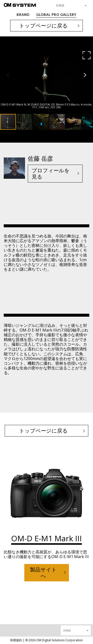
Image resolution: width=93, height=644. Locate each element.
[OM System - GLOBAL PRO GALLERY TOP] (20, 5)
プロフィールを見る (51, 173)
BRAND (23, 15)
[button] (87, 55)
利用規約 (16, 640)
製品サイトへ (43, 573)
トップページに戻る (43, 26)
